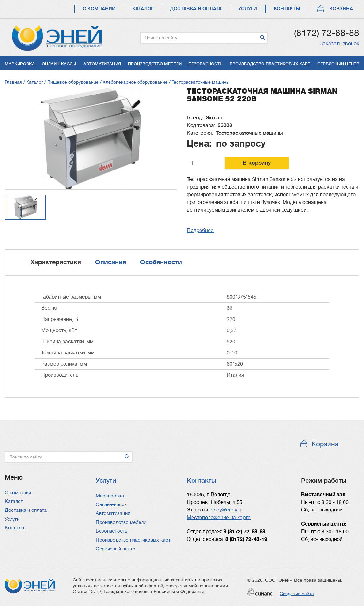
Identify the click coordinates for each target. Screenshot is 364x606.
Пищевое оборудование (73, 82)
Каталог (143, 9)
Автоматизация (102, 64)
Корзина (341, 9)
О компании (99, 9)
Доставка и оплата (196, 9)
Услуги (248, 9)
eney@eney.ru (227, 510)
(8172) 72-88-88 (327, 33)
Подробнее (200, 231)
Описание (111, 262)
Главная (13, 82)
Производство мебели (155, 64)
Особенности (161, 262)
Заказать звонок (339, 44)
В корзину (257, 163)
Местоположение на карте (219, 518)
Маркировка (20, 64)
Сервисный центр (338, 64)
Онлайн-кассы (59, 64)
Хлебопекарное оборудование (135, 82)
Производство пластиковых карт (270, 64)
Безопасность (205, 64)
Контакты (287, 9)
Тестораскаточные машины (201, 82)
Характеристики (56, 262)
